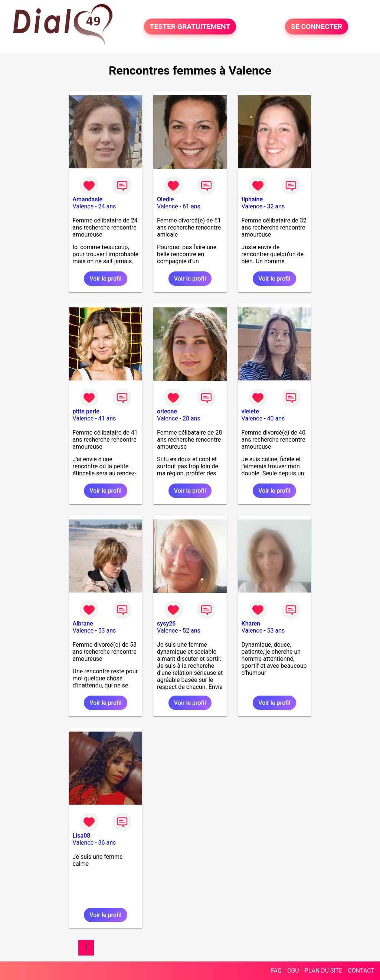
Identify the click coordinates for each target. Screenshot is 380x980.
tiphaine (252, 199)
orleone (167, 411)
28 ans (191, 418)
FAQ (276, 971)
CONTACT (361, 971)
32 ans (276, 206)
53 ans (107, 631)
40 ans (276, 418)
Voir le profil (105, 279)
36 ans (107, 843)
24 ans (107, 206)
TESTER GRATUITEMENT (190, 27)
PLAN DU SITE (324, 971)
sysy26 (166, 623)
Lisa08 (82, 836)
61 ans (191, 206)
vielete (250, 411)
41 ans (107, 418)
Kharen (251, 623)
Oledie (165, 199)
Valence (83, 206)
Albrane (83, 623)
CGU (293, 971)
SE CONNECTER (317, 27)
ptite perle (86, 411)
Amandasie (88, 199)
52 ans (191, 631)
